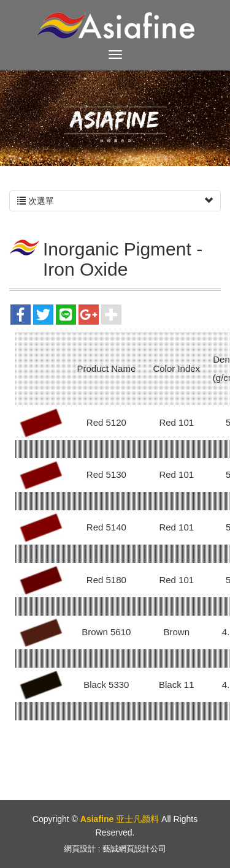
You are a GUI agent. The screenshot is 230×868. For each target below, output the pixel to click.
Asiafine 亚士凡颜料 (115, 25)
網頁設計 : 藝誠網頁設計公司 (115, 849)
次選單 (115, 201)
